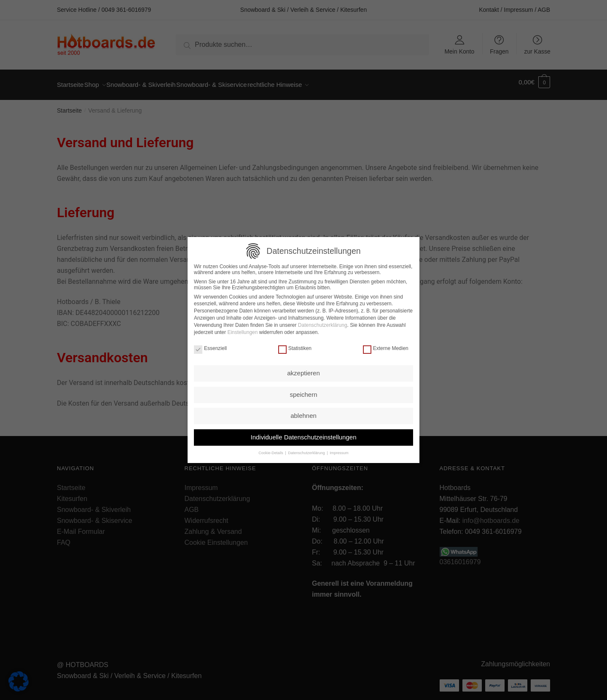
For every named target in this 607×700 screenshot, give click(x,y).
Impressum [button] (339, 451)
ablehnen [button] (303, 413)
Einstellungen (242, 330)
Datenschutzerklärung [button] (307, 451)
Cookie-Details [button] (271, 451)
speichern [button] (303, 392)
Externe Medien (386, 346)
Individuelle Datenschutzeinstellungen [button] (303, 435)
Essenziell (210, 346)
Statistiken (295, 346)
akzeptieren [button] (303, 371)
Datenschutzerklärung (323, 323)
